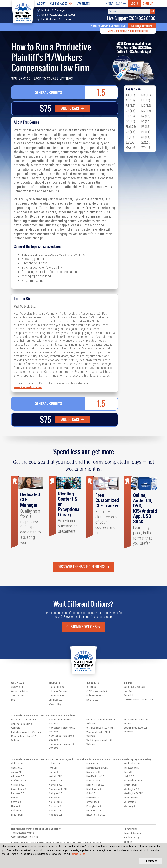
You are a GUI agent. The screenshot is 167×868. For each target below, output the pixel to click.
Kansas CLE (54, 772)
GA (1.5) (130, 132)
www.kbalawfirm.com (28, 387)
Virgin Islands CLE (133, 781)
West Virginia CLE (133, 798)
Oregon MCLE (93, 802)
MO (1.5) (146, 106)
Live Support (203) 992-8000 (131, 18)
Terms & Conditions (133, 833)
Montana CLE (55, 811)
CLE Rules (91, 687)
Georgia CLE (17, 802)
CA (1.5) (130, 111)
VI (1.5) (145, 142)
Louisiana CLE (56, 781)
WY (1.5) (146, 148)
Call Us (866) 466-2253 (135, 687)
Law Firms (83, 3)
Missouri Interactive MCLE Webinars (24, 738)
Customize (83, 627)
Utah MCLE (129, 776)
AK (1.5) (130, 95)
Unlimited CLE (56, 700)
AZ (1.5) (130, 106)
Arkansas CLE (18, 776)
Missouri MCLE (56, 806)
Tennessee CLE (131, 768)
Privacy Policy (78, 854)
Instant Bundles (56, 687)
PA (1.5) (146, 127)
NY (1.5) (146, 121)
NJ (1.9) (146, 116)
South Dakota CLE (132, 764)
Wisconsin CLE (131, 802)
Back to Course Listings (53, 79)
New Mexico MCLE (95, 776)
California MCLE (19, 781)
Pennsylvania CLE (95, 806)
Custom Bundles (57, 696)
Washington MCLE (133, 789)
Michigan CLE (55, 793)
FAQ (13, 700)
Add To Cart (73, 108)
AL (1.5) (130, 100)
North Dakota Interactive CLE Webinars (62, 738)
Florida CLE (17, 798)
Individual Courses (58, 691)
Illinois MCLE (17, 815)
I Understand (150, 861)
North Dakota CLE (95, 789)
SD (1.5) (146, 137)
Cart (121, 3)
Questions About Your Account (138, 699)
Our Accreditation (20, 691)
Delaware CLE (18, 793)
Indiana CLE (55, 764)
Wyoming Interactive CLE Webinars (136, 730)
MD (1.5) (146, 95)
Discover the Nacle (83, 567)
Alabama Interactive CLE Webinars (23, 726)
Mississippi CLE (57, 802)
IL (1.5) (130, 142)
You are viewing (108, 26)
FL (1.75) (131, 127)
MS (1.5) (146, 111)
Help (107, 3)
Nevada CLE (92, 764)
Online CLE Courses (96, 696)
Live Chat (128, 691)
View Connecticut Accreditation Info (128, 31)
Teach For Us (18, 696)
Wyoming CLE (130, 806)
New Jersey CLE (94, 772)
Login (134, 3)
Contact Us (129, 695)
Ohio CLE (91, 793)
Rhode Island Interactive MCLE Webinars (101, 722)
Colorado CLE (18, 785)
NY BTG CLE (92, 700)
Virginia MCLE (131, 785)
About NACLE (17, 687)
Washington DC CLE (133, 793)
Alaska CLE (17, 768)
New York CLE (93, 781)
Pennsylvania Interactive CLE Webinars (62, 746)
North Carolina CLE (95, 785)
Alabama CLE (17, 764)
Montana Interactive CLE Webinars (60, 722)
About (41, 3)
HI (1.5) (130, 137)
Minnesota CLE (56, 798)
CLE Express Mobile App (98, 691)
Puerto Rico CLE (94, 811)
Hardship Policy (132, 838)
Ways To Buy (55, 704)
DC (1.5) (130, 121)
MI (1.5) (146, 100)
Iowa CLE (53, 768)
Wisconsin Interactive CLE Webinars (136, 722)
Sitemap (128, 842)
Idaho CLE (16, 811)
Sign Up (148, 3)
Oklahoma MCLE (94, 798)
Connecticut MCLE (20, 789)
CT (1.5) (130, 116)
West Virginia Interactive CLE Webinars (100, 742)
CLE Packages (61, 3)
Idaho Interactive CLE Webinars (26, 732)
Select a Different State (142, 27)
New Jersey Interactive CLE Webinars (62, 730)
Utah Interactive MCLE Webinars (101, 728)
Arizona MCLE (18, 772)
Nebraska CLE (56, 815)
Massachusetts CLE (58, 789)
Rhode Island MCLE (96, 815)
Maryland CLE (55, 785)
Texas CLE (129, 772)
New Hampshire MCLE (97, 768)
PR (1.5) (146, 132)
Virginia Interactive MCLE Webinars (98, 734)
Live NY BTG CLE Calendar (24, 720)
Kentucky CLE (55, 776)
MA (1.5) (131, 148)
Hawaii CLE (17, 806)
